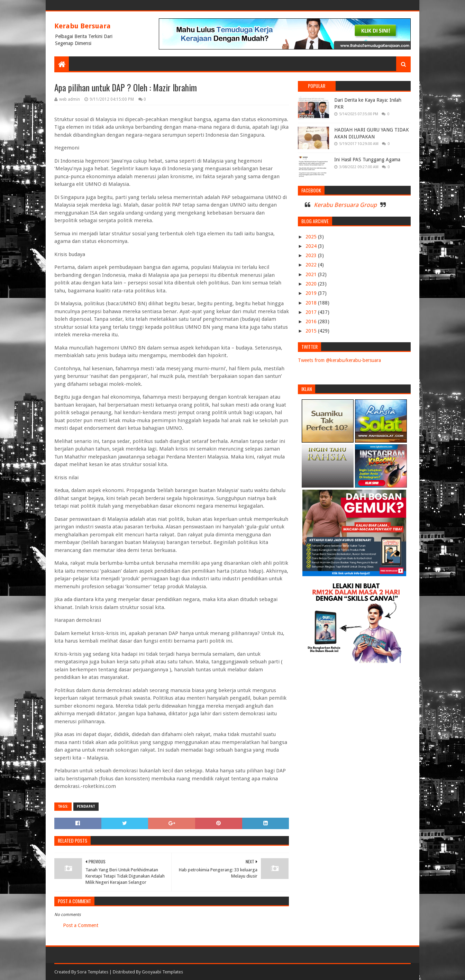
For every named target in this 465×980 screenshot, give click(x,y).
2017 (312, 312)
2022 (312, 265)
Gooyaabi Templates (162, 972)
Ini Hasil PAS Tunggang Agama (367, 160)
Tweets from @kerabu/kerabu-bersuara (339, 360)
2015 (312, 331)
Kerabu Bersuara (83, 26)
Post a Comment (81, 925)
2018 (312, 303)
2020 (312, 284)
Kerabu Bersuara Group (345, 205)
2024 (312, 246)
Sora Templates (93, 972)
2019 (312, 293)
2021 (312, 274)
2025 (312, 237)
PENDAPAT (86, 806)
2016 (312, 321)
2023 (312, 255)
